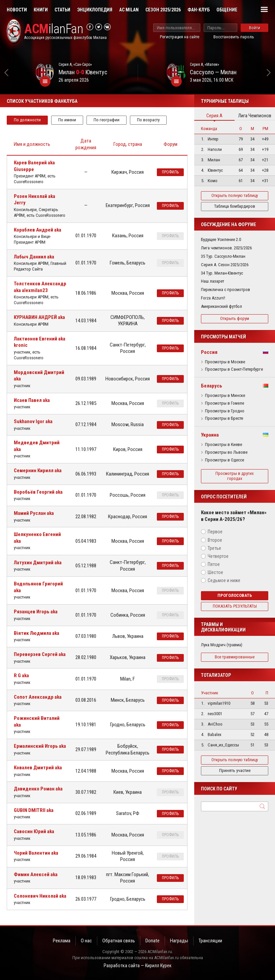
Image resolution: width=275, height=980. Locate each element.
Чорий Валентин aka (36, 853)
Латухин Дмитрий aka (38, 563)
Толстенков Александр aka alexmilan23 (40, 287)
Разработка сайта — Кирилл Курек (138, 966)
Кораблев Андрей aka (38, 230)
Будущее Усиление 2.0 (221, 239)
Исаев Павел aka (32, 400)
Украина (210, 435)
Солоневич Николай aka (40, 896)
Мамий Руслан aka (34, 513)
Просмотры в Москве (225, 362)
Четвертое (218, 556)
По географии (107, 120)
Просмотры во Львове (226, 452)
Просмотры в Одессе (225, 460)
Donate (152, 941)
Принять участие (235, 770)
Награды (179, 941)
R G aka (21, 676)
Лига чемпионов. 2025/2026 (226, 248)
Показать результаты (235, 606)
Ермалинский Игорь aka (40, 746)
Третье (214, 548)
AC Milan (129, 10)
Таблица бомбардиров (235, 206)
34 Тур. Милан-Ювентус (222, 273)
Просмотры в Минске (225, 396)
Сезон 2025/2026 (163, 10)
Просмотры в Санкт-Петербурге (234, 369)
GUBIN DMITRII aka (34, 810)
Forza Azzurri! (213, 298)
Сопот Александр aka (38, 697)
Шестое (215, 572)
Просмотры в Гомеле (225, 403)
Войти (255, 28)
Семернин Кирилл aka (38, 471)
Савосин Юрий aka (34, 831)
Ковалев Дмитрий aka (38, 768)
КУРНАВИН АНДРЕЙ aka (39, 317)
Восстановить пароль (234, 37)
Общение (227, 10)
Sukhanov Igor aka (33, 421)
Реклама (62, 941)
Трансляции (210, 941)
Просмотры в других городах (235, 476)
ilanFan (54, 29)
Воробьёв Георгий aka (38, 492)
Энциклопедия (95, 10)
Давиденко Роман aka (38, 789)
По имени (67, 120)
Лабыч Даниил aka (34, 257)
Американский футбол (221, 306)
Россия (209, 352)
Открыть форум (235, 318)
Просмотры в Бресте (224, 418)
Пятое (214, 564)
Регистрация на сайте (180, 37)
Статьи (62, 10)
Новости (17, 10)
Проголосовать (235, 595)
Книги (41, 10)
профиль (170, 172)
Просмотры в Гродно (225, 411)
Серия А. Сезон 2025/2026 (225, 265)
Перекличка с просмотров (226, 290)
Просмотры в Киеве (224, 445)
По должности (27, 120)
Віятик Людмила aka (37, 633)
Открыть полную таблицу (235, 195)
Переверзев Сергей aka (40, 654)
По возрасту (148, 120)
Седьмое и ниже (224, 580)
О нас (86, 941)
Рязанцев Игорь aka (36, 612)
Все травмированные (235, 657)
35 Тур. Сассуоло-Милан (223, 256)
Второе (215, 540)
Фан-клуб (199, 10)
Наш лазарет (213, 281)
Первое (215, 532)
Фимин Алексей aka (36, 874)
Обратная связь (119, 941)
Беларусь (212, 386)
